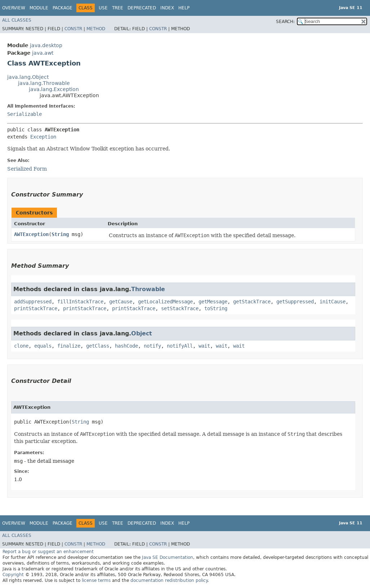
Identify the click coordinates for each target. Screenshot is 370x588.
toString (216, 308)
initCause (333, 302)
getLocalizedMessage (165, 302)
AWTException (31, 234)
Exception (43, 137)
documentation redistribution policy (169, 580)
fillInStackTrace (80, 302)
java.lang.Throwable (44, 83)
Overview (14, 8)
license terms (96, 580)
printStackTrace (36, 308)
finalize (69, 346)
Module (39, 8)
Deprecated (142, 8)
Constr (73, 29)
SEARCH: (285, 22)
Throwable (148, 289)
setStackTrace (180, 308)
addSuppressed (33, 302)
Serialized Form (27, 169)
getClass (98, 346)
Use (103, 8)
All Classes (17, 20)
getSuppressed (295, 302)
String (60, 234)
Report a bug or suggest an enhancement (48, 552)
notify (152, 346)
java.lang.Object (28, 77)
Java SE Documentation (168, 557)
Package (63, 8)
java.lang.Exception (54, 89)
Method (96, 29)
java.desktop (46, 45)
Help (184, 8)
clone (21, 346)
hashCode (126, 346)
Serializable (24, 114)
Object (142, 333)
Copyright (13, 575)
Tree (118, 8)
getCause (121, 302)
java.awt (43, 53)
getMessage (213, 302)
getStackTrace (252, 302)
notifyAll (180, 346)
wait (204, 346)
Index (167, 8)
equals (43, 346)
